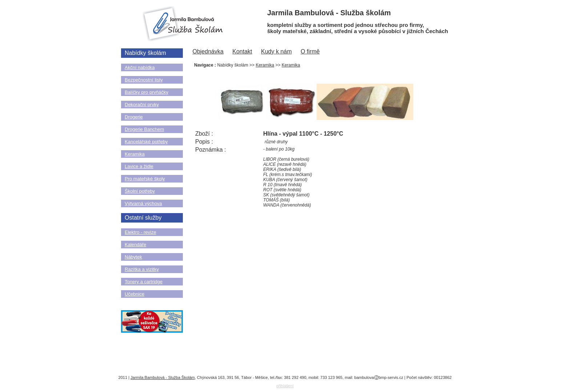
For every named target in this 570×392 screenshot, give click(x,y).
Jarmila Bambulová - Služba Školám (163, 377)
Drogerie (134, 117)
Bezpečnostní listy (144, 80)
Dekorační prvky (142, 105)
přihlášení (285, 386)
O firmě (310, 51)
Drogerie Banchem (144, 129)
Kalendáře (135, 245)
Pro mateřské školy (145, 179)
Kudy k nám (276, 51)
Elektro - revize (141, 232)
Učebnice (135, 294)
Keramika (135, 154)
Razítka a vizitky (142, 269)
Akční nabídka (140, 67)
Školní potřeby (140, 191)
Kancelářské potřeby (146, 142)
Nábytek (133, 257)
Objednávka (208, 51)
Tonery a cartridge (144, 282)
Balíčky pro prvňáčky (146, 92)
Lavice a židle (139, 166)
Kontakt (242, 51)
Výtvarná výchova (143, 203)
